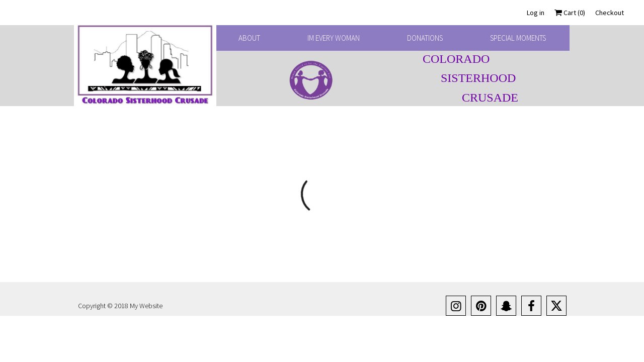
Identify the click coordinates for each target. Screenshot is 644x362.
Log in (536, 13)
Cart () (570, 13)
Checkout (610, 13)
